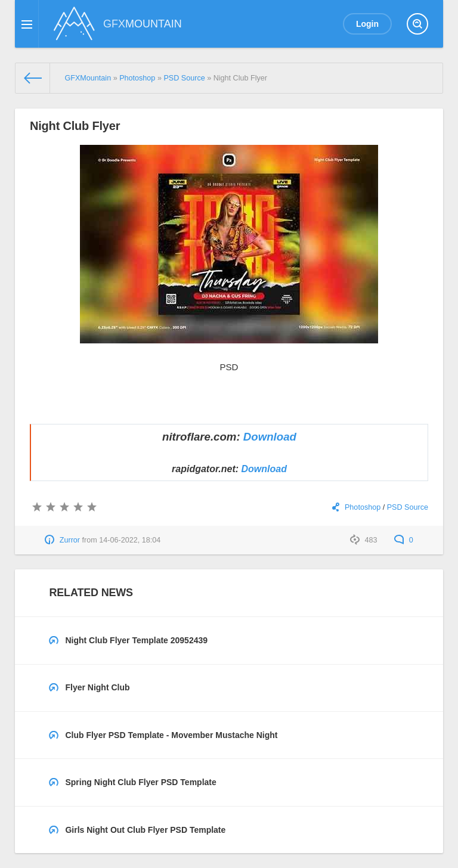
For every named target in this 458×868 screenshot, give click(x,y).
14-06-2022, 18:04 (130, 540)
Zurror (70, 540)
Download (270, 437)
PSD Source (408, 507)
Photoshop (363, 507)
